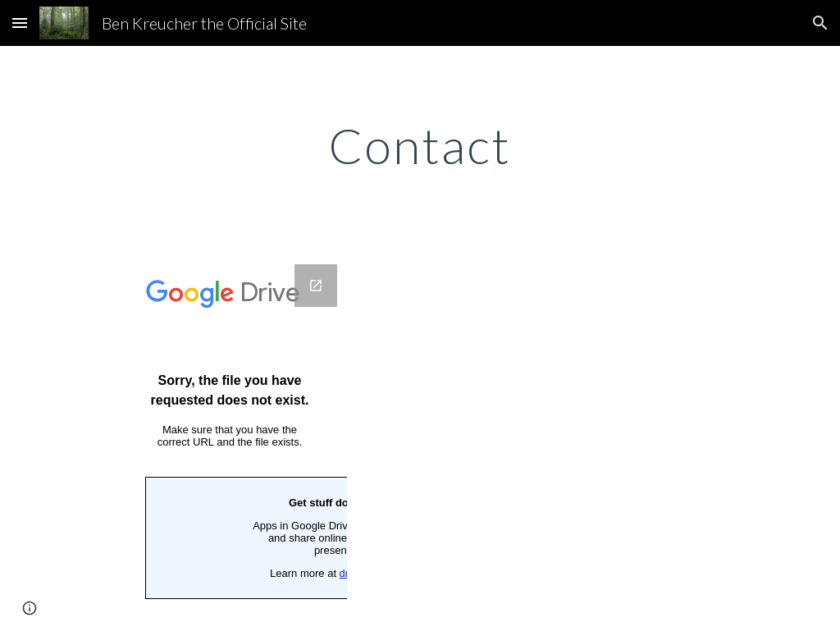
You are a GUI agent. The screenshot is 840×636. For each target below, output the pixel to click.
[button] (20, 23)
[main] (420, 145)
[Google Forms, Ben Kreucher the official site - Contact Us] (230, 440)
